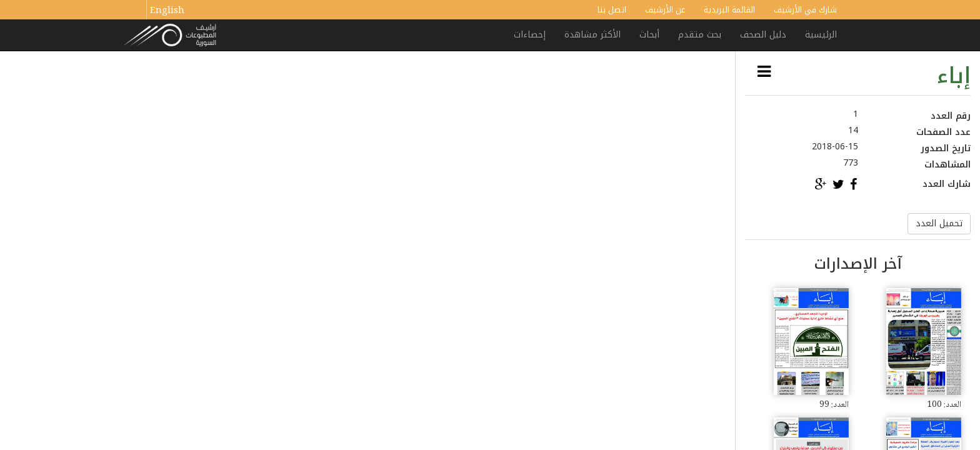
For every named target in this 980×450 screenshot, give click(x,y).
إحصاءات (530, 35)
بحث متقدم (700, 35)
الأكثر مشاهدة (592, 35)
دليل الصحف (763, 35)
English (167, 11)
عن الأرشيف (665, 10)
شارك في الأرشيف (805, 10)
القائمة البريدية (729, 10)
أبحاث (649, 35)
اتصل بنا (612, 10)
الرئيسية (821, 35)
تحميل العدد (939, 223)
